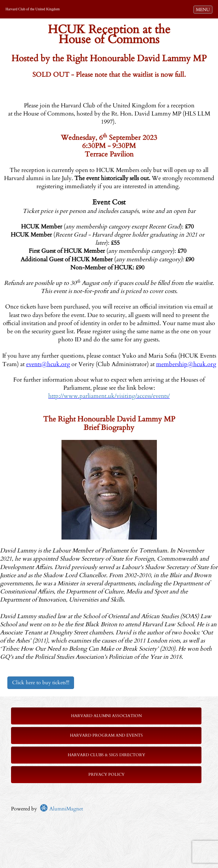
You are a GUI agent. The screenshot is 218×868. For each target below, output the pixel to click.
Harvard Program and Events (106, 735)
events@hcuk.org (48, 364)
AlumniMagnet (61, 809)
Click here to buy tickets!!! (41, 683)
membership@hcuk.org (186, 364)
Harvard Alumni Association (106, 716)
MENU (204, 9)
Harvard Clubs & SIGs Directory (106, 755)
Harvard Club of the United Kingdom (33, 9)
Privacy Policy (106, 774)
